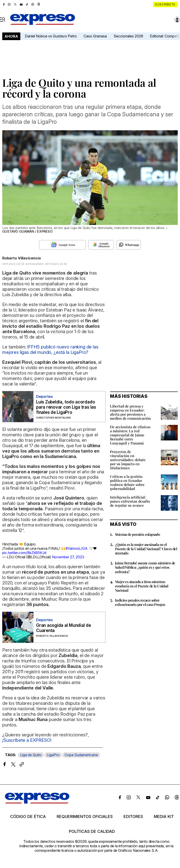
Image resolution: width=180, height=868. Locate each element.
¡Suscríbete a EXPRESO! (27, 740)
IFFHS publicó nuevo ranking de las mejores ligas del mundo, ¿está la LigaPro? (50, 350)
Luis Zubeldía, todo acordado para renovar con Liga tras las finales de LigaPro (66, 407)
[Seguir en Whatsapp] (129, 245)
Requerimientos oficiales (85, 817)
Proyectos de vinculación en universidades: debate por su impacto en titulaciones (128, 460)
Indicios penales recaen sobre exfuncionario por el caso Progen (140, 602)
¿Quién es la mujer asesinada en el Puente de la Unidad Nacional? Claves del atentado (146, 549)
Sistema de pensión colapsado (137, 534)
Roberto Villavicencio (22, 258)
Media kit (164, 817)
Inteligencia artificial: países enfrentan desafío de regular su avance (130, 501)
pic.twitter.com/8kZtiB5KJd (24, 553)
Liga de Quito (31, 755)
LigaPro (53, 755)
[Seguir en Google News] (63, 245)
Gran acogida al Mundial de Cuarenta (64, 628)
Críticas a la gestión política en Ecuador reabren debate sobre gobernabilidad (127, 482)
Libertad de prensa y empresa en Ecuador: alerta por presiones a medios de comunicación (130, 412)
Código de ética (28, 817)
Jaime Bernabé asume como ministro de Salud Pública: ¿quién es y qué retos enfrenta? (145, 567)
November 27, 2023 (68, 557)
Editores (133, 817)
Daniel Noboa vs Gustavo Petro (51, 36)
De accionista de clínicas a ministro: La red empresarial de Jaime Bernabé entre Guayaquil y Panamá (130, 435)
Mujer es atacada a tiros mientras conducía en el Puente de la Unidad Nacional (142, 586)
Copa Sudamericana (81, 755)
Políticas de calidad (92, 831)
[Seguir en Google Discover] (101, 245)
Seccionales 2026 (128, 36)
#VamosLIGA (77, 548)
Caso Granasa (95, 36)
